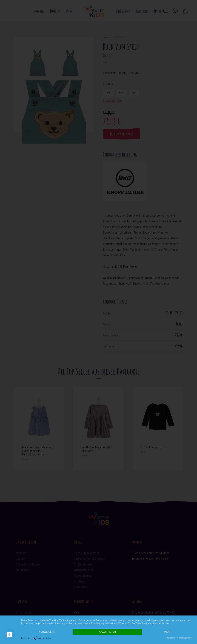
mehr (168, 632)
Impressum (171, 638)
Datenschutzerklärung (185, 638)
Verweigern (47, 632)
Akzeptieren (107, 632)
